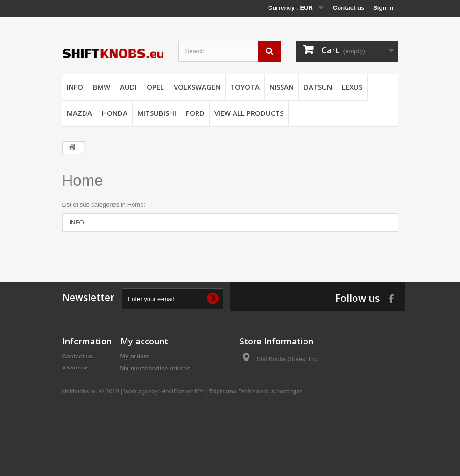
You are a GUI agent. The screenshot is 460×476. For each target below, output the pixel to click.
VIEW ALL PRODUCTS (249, 113)
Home (83, 180)
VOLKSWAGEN (197, 87)
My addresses (141, 393)
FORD (195, 113)
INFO (75, 87)
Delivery (74, 393)
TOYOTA (245, 87)
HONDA (115, 113)
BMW (102, 87)
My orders (135, 356)
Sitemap (74, 417)
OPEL (155, 87)
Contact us (349, 8)
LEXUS (352, 87)
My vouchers (139, 417)
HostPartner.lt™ (183, 451)
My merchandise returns (156, 368)
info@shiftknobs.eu (301, 376)
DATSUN (318, 87)
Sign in (383, 8)
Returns (74, 405)
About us (75, 368)
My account (144, 341)
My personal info (145, 405)
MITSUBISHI (157, 113)
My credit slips (142, 381)
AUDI (128, 87)
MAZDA (79, 113)
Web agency (141, 451)
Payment (75, 381)
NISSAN (282, 87)
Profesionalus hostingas (270, 451)
